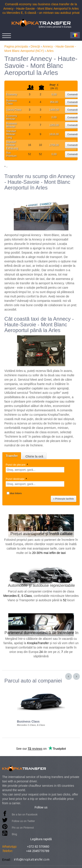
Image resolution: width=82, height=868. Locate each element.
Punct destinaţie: (17, 479)
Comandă (73, 94)
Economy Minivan (12, 117)
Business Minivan (11, 125)
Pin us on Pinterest (23, 828)
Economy (12, 94)
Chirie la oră (34, 456)
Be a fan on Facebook (25, 815)
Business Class (11, 102)
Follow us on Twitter (23, 821)
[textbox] (35, 470)
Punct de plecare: (17, 465)
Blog (14, 834)
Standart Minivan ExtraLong (12, 145)
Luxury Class (14, 110)
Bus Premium (11, 154)
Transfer (12, 456)
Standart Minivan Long (11, 134)
